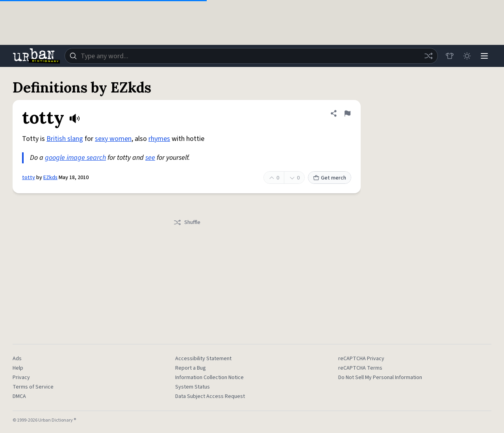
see (150, 158)
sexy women (113, 139)
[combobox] (251, 56)
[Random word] (428, 56)
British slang (65, 139)
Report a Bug (191, 368)
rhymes (159, 139)
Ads (17, 359)
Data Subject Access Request (210, 396)
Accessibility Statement (203, 359)
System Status (193, 387)
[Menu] (484, 56)
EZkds (50, 178)
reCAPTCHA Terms (360, 368)
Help (18, 368)
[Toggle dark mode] (467, 56)
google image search (75, 158)
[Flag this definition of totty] (347, 113)
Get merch (330, 178)
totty (29, 178)
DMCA (19, 396)
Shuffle (187, 222)
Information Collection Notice (209, 377)
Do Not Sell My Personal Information (380, 377)
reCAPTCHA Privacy (361, 359)
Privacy (21, 377)
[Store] (450, 56)
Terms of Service (33, 387)
